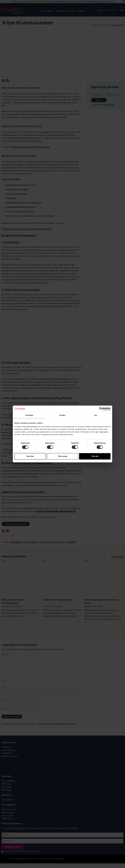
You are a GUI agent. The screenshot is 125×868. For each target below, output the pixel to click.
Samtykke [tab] (29, 415)
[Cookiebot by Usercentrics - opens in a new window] (101, 409)
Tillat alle (95, 456)
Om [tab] (96, 415)
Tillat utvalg (62, 456)
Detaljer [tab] (62, 415)
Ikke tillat (30, 456)
